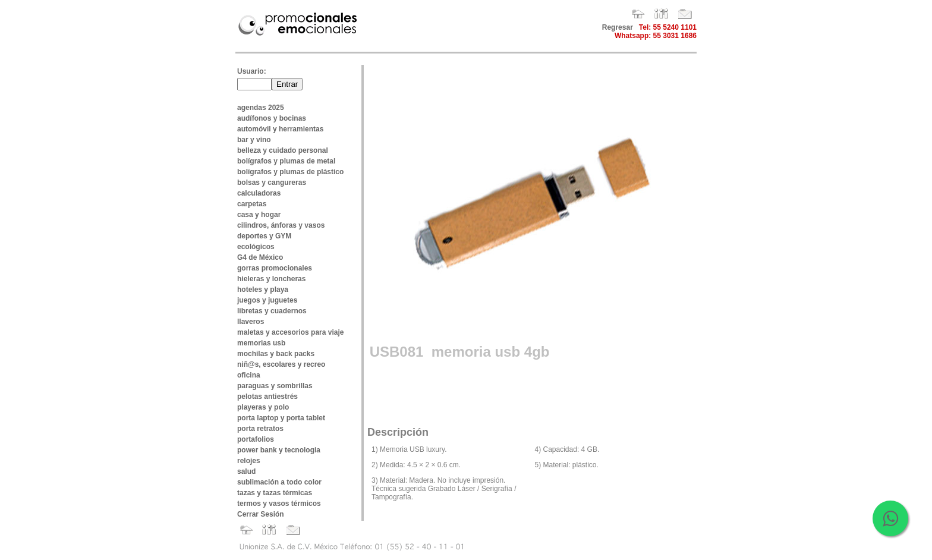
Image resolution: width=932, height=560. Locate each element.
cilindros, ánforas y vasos (281, 225)
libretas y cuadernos (272, 311)
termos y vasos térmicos (279, 504)
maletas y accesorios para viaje (290, 332)
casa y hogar (259, 215)
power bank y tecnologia (279, 450)
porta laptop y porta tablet (281, 418)
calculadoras (259, 193)
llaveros (251, 322)
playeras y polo (263, 407)
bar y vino (254, 140)
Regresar (618, 27)
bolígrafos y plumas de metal (286, 161)
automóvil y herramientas (280, 129)
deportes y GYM (264, 236)
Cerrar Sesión (261, 514)
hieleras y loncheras (271, 279)
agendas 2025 (261, 108)
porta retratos (260, 429)
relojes (249, 461)
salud (246, 471)
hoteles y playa (263, 290)
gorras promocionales (275, 268)
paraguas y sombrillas (275, 386)
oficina (249, 375)
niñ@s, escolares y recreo (281, 364)
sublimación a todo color (279, 482)
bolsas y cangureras (272, 183)
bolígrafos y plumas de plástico (290, 172)
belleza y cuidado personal (283, 150)
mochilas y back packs (276, 354)
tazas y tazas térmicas (275, 493)
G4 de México (260, 257)
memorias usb (261, 343)
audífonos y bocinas (272, 118)
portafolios (256, 439)
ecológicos (256, 247)
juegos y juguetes (267, 300)
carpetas (252, 204)
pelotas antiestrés (267, 397)
